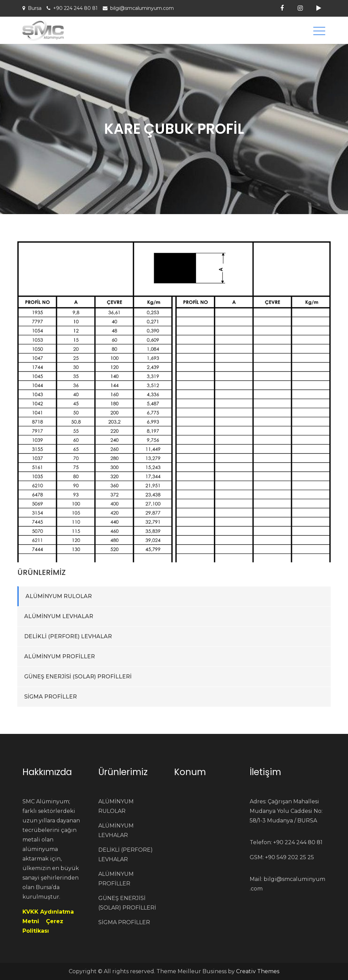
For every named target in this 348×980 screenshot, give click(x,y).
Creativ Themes (258, 971)
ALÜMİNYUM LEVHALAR (59, 616)
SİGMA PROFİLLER (51, 697)
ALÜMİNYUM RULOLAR (59, 596)
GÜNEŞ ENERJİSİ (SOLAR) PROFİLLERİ (78, 677)
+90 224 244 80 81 (75, 8)
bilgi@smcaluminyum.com (142, 8)
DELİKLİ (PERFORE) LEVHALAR (68, 636)
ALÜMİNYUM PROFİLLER (60, 656)
